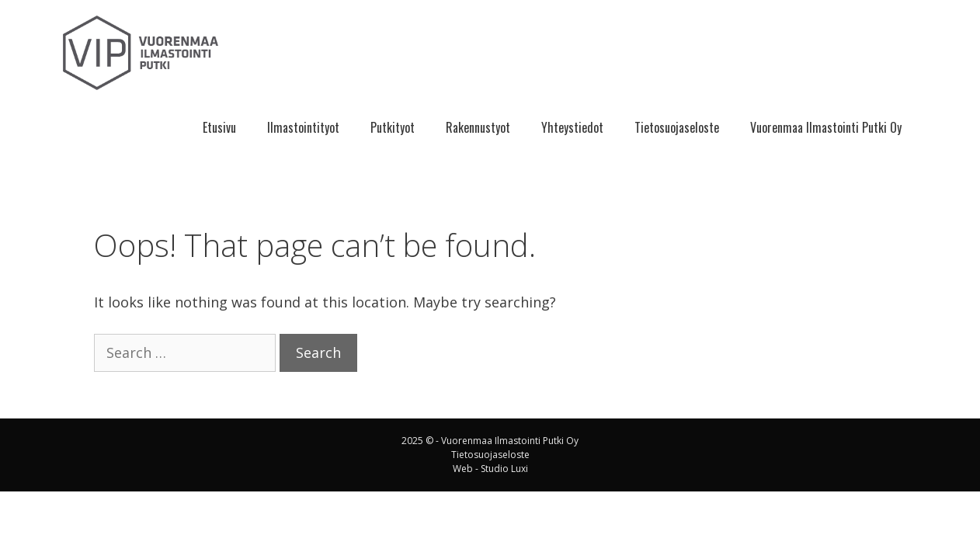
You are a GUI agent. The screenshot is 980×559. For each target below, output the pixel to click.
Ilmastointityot (303, 127)
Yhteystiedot (572, 127)
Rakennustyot (478, 127)
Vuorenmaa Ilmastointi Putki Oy (826, 127)
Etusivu (219, 127)
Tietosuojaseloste (677, 127)
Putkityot (393, 127)
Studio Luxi (504, 469)
